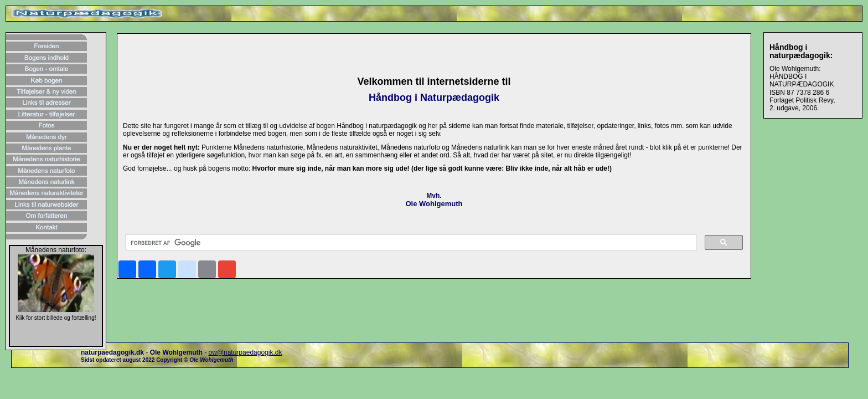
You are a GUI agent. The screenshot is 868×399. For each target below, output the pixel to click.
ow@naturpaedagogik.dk (245, 352)
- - (144, 352)
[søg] (410, 243)
